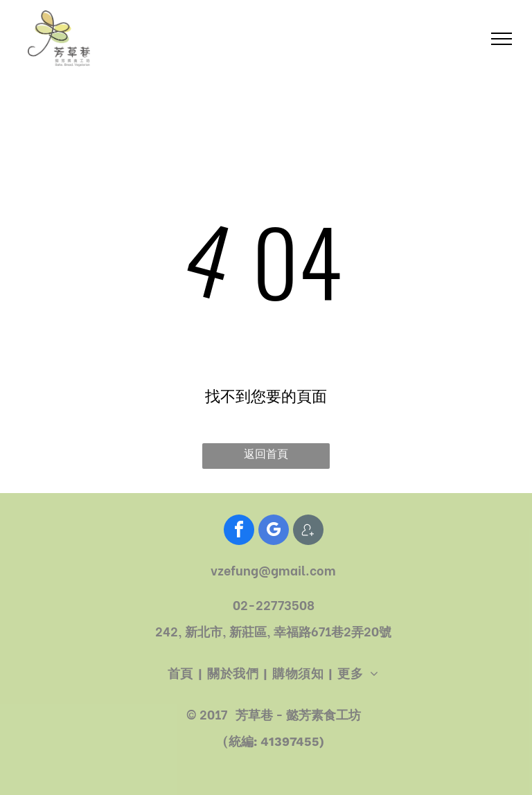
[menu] (502, 39)
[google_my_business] (274, 532)
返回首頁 (266, 454)
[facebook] (239, 532)
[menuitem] (183, 673)
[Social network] (308, 532)
